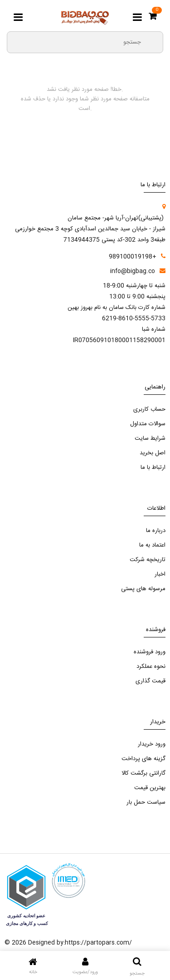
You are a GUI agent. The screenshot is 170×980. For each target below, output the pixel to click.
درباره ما (156, 531)
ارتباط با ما (153, 468)
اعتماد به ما (152, 545)
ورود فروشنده (150, 652)
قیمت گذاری (151, 681)
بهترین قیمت (150, 788)
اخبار (160, 574)
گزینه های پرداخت (143, 759)
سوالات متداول (148, 424)
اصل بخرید (153, 453)
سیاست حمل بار (146, 802)
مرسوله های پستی (143, 589)
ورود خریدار (152, 744)
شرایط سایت (150, 438)
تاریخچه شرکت (148, 560)
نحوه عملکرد (151, 667)
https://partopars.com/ (98, 943)
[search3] (152, 42)
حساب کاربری (149, 409)
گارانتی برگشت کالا (143, 773)
